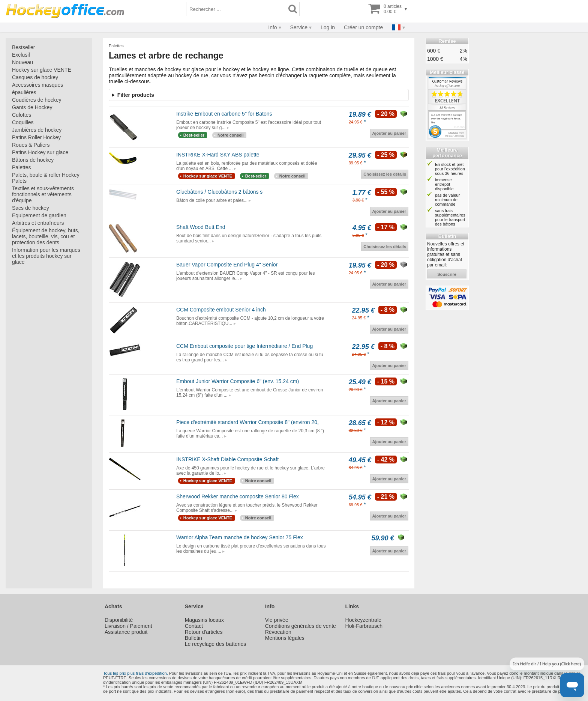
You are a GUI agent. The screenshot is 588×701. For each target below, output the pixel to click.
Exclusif (21, 55)
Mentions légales (285, 638)
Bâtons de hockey (33, 160)
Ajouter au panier (389, 133)
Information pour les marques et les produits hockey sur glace (46, 256)
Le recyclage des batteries (215, 644)
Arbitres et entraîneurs (38, 223)
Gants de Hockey (32, 107)
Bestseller (23, 47)
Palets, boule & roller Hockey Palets (46, 178)
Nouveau (22, 62)
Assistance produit (126, 632)
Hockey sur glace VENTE (42, 70)
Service (299, 27)
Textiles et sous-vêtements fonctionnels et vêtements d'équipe (43, 194)
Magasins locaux (204, 620)
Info (272, 27)
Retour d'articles (204, 632)
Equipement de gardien (39, 215)
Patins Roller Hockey (36, 137)
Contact (194, 626)
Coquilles (23, 122)
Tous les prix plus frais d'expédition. (136, 673)
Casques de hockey (35, 77)
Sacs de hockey (31, 208)
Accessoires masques (37, 85)
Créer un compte (363, 27)
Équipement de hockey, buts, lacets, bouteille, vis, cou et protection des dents (46, 236)
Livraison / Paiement (128, 626)
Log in (328, 27)
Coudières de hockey (37, 100)
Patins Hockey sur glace (40, 152)
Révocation (278, 632)
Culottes (22, 115)
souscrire (447, 274)
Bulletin (193, 638)
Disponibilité (119, 620)
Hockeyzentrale (364, 620)
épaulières (24, 92)
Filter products (136, 95)
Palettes (22, 167)
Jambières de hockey (37, 130)
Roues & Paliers (31, 145)
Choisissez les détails (385, 174)
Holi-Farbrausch (364, 626)
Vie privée (277, 620)
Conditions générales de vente (301, 626)
